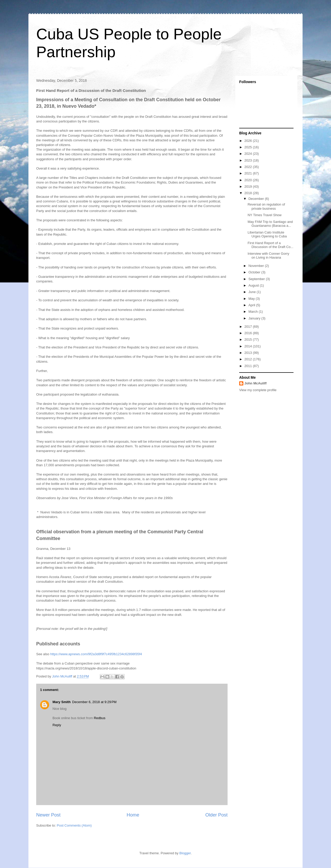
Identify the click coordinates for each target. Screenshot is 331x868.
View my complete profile (258, 390)
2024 (249, 154)
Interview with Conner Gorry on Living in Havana (268, 256)
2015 (249, 340)
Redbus (100, 718)
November (257, 266)
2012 (249, 359)
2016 (249, 333)
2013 (249, 353)
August (254, 285)
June (253, 292)
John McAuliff (255, 383)
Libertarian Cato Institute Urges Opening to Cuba (267, 234)
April (252, 305)
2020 (249, 180)
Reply (57, 725)
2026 (249, 141)
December (257, 199)
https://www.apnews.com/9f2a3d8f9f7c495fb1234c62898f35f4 (96, 654)
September (257, 279)
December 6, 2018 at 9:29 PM (94, 702)
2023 (249, 160)
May (252, 299)
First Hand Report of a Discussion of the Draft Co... (270, 245)
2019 (249, 187)
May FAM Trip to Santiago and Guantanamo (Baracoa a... (270, 224)
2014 (249, 346)
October (255, 272)
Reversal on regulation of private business (266, 206)
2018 (249, 193)
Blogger (185, 853)
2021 (249, 173)
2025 (249, 147)
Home (133, 815)
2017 (249, 327)
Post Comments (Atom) (74, 825)
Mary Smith (62, 702)
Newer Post (48, 815)
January (255, 318)
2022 (249, 167)
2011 (249, 366)
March (254, 312)
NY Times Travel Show (264, 215)
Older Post (216, 815)
